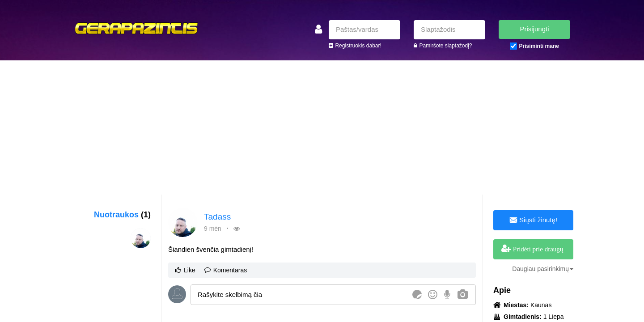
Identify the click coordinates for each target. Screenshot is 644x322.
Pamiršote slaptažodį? (445, 46)
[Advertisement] (322, 127)
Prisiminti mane (539, 46)
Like (185, 270)
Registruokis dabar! (358, 46)
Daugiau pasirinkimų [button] (543, 269)
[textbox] (300, 294)
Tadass (217, 217)
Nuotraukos (122, 215)
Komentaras (226, 270)
